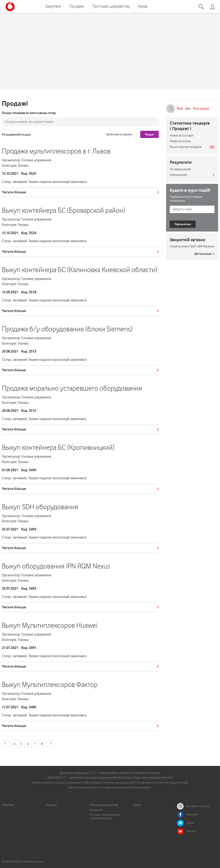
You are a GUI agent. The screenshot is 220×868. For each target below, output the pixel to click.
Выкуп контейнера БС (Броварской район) (63, 210)
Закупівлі (53, 6)
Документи (96, 810)
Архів (143, 6)
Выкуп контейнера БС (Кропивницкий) (58, 447)
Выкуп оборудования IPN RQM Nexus (56, 566)
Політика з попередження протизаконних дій (105, 816)
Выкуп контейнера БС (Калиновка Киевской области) (80, 270)
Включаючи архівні (119, 134)
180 (212, 147)
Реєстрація (201, 108)
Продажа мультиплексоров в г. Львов (56, 151)
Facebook (192, 815)
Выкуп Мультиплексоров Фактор (50, 685)
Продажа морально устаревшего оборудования (72, 388)
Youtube (191, 831)
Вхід (175, 109)
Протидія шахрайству (111, 6)
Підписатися (183, 224)
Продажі (77, 6)
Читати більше (14, 192)
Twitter (190, 823)
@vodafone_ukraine (198, 806)
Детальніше (203, 254)
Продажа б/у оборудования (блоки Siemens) (67, 329)
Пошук (149, 134)
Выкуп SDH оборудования (40, 507)
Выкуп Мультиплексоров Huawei (50, 625)
